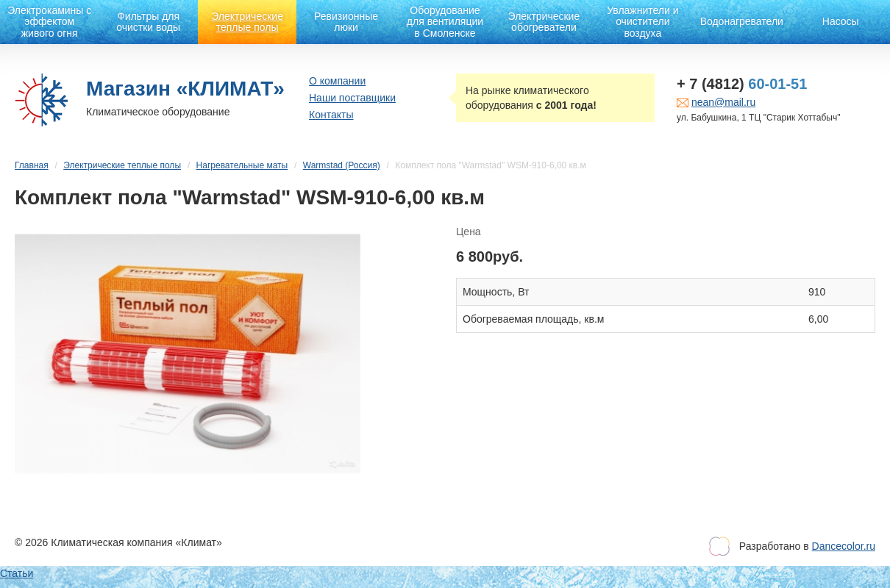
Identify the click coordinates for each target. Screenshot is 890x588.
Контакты (331, 115)
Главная (32, 165)
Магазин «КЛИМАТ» (185, 89)
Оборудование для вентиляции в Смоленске (445, 22)
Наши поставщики (352, 98)
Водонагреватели (742, 21)
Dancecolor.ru (844, 546)
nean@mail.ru (723, 102)
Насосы (841, 21)
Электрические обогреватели (544, 22)
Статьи (17, 573)
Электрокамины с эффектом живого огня (49, 22)
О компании (337, 81)
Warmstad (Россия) (342, 165)
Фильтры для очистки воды (148, 22)
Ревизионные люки (346, 22)
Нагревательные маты (242, 165)
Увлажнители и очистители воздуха (642, 22)
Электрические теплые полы (247, 22)
